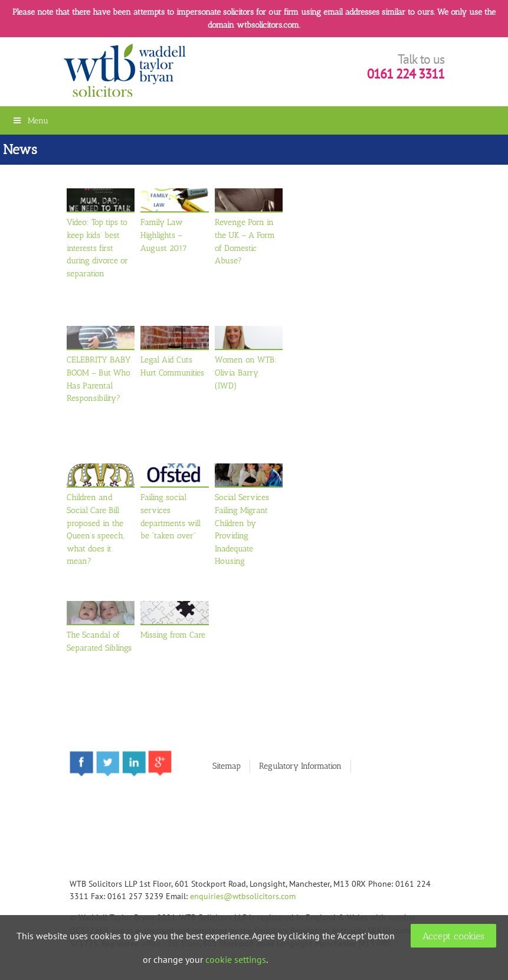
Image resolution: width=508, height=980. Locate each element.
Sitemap (227, 766)
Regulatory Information (300, 766)
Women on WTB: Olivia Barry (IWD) (246, 372)
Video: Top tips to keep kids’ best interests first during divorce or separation (97, 247)
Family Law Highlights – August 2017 (164, 235)
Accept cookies (453, 936)
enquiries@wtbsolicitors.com (243, 896)
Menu (30, 120)
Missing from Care (173, 635)
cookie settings (236, 959)
